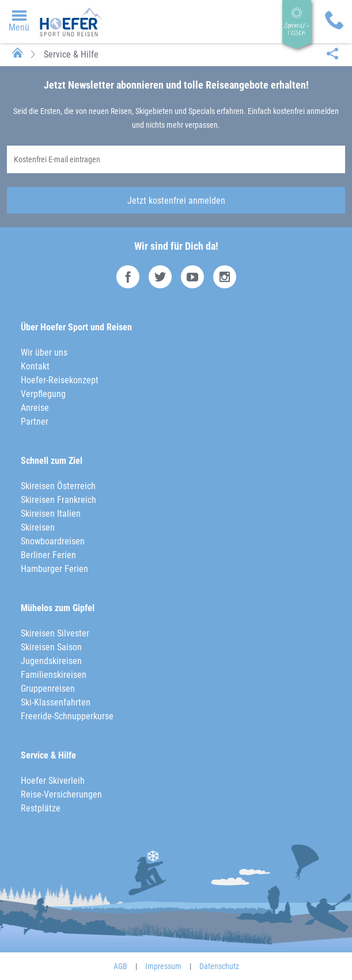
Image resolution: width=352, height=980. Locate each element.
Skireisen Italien (51, 514)
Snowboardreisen (53, 541)
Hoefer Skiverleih (53, 781)
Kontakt (35, 366)
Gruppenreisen (48, 689)
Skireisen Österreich (58, 486)
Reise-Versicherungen (61, 794)
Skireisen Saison (51, 647)
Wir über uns (44, 352)
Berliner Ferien (48, 555)
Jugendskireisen (51, 661)
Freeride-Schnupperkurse (67, 716)
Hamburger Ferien (54, 569)
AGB (120, 966)
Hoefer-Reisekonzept (60, 380)
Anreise (35, 408)
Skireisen (38, 527)
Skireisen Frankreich (58, 500)
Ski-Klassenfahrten (56, 702)
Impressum (163, 966)
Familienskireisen (54, 675)
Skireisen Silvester (55, 633)
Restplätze (41, 808)
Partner (35, 422)
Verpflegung (43, 394)
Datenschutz (219, 966)
